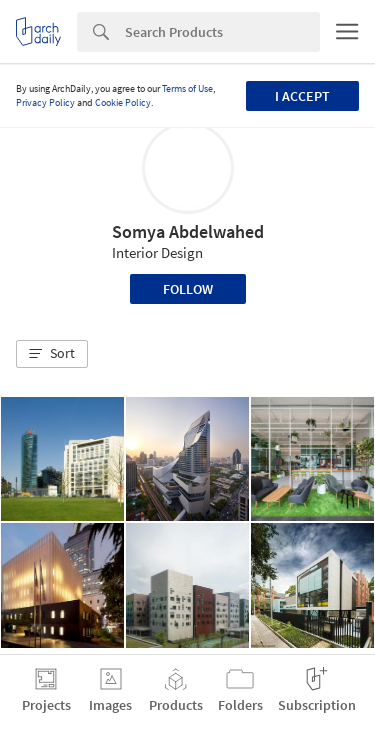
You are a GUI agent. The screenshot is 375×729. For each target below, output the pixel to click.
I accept (302, 96)
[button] (52, 354)
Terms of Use (187, 88)
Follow (188, 289)
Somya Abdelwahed (188, 231)
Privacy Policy (45, 102)
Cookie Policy (123, 102)
